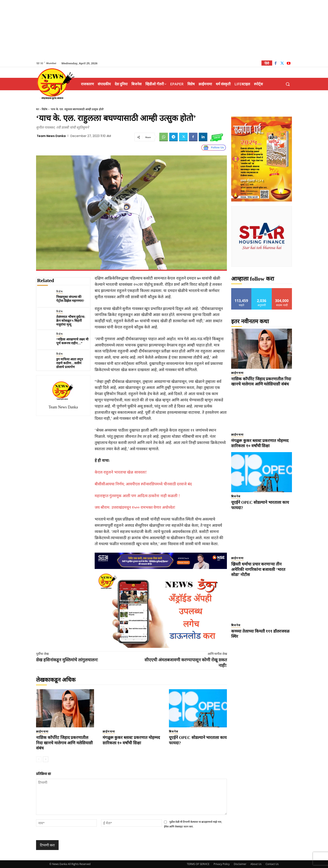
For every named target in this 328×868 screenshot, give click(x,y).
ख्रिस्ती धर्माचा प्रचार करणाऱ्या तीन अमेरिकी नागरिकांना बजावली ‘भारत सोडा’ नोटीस (258, 569)
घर (37, 109)
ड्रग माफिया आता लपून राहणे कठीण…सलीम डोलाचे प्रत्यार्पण (70, 363)
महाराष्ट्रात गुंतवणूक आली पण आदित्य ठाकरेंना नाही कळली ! (137, 496)
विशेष (45, 109)
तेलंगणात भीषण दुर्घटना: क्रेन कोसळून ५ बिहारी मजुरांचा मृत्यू (71, 321)
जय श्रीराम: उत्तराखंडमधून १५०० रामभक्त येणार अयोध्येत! (135, 507)
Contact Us (272, 864)
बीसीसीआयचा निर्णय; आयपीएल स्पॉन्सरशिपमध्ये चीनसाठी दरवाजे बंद (143, 484)
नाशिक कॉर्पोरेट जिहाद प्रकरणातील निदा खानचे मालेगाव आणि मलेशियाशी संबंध (64, 743)
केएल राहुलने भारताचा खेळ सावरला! (121, 472)
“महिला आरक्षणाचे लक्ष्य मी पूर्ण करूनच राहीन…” (72, 341)
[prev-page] (39, 759)
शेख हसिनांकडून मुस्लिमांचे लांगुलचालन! (67, 660)
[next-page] (46, 759)
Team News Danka (51, 136)
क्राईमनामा (42, 732)
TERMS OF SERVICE (198, 864)
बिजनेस (174, 732)
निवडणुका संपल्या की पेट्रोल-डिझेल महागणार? (70, 299)
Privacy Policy (222, 864)
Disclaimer (240, 864)
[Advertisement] (164, 30)
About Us (256, 864)
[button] (288, 84)
